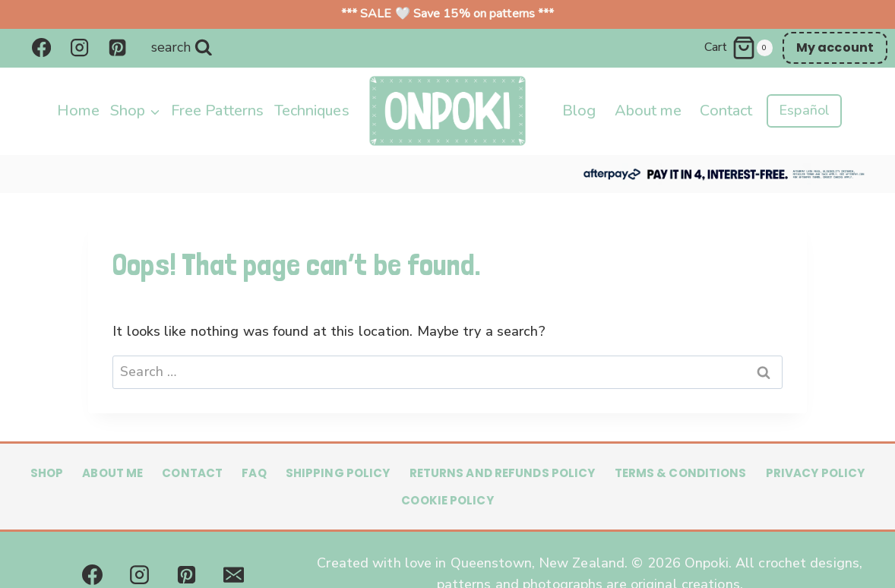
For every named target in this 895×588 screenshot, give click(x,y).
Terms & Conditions (681, 473)
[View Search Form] (182, 47)
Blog (579, 111)
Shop (47, 473)
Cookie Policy (447, 500)
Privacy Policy (816, 473)
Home (78, 111)
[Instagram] (79, 48)
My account (835, 47)
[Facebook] (41, 48)
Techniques (312, 111)
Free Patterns (217, 111)
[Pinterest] (118, 48)
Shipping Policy (338, 473)
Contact (726, 111)
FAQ (254, 473)
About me (648, 111)
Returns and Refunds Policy (503, 473)
